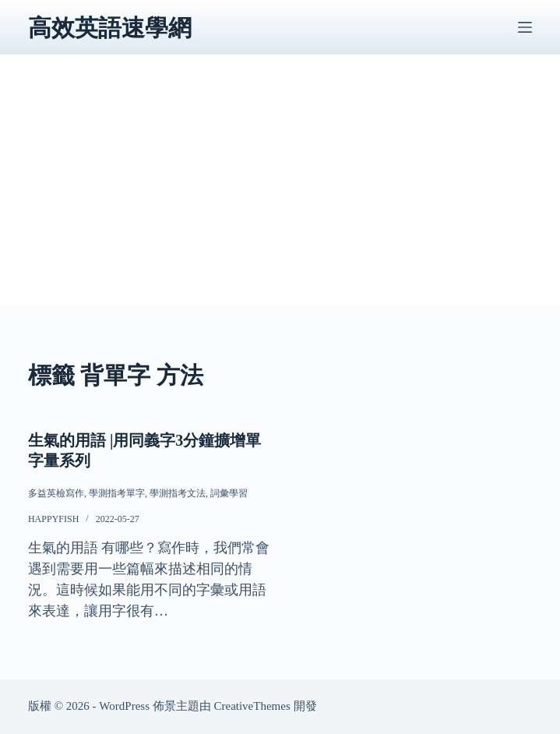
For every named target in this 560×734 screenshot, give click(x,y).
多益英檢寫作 (56, 493)
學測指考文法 (178, 493)
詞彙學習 (229, 493)
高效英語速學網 (110, 28)
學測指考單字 (117, 493)
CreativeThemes (252, 706)
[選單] (525, 27)
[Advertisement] (280, 196)
